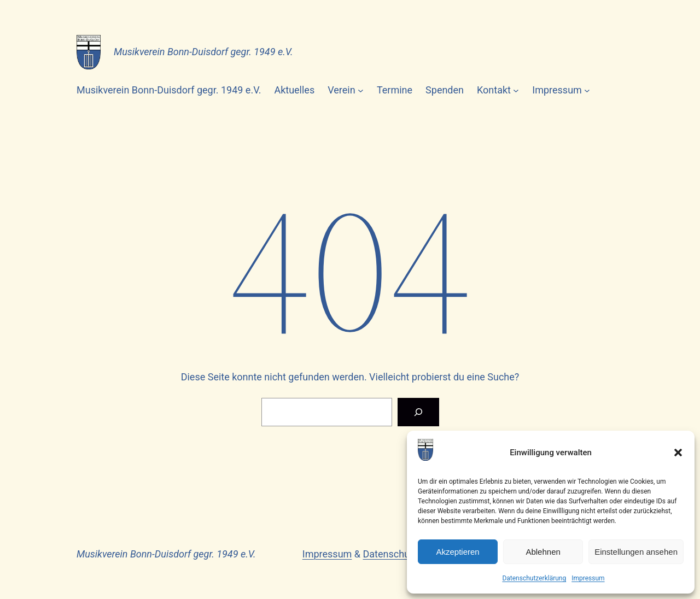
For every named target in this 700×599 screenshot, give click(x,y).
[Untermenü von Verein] (361, 90)
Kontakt (494, 90)
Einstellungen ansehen (636, 552)
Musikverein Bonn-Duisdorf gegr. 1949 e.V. (203, 52)
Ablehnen (543, 552)
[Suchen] (418, 412)
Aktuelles (294, 90)
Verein (341, 90)
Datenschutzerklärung (534, 578)
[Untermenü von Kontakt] (516, 90)
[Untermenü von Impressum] (587, 90)
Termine (395, 90)
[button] (678, 453)
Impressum (588, 578)
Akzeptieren (457, 552)
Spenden (445, 90)
